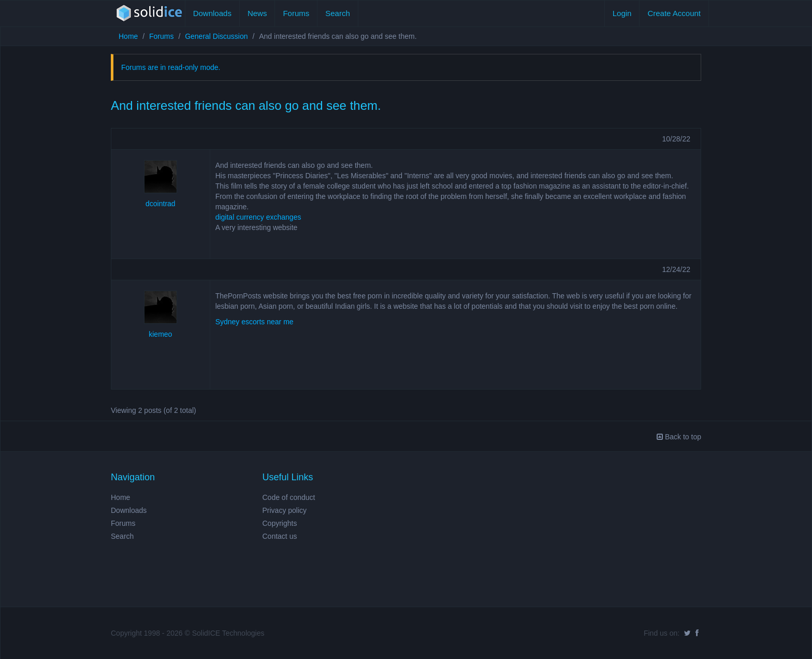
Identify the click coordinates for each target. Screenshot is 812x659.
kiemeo (160, 334)
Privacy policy (285, 510)
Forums (296, 13)
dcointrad (161, 204)
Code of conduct (289, 497)
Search (338, 13)
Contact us (280, 536)
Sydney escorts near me (255, 322)
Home (128, 36)
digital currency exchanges (258, 217)
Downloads (212, 13)
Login (622, 13)
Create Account (674, 13)
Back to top (679, 437)
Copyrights (280, 523)
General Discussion (216, 36)
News (257, 13)
